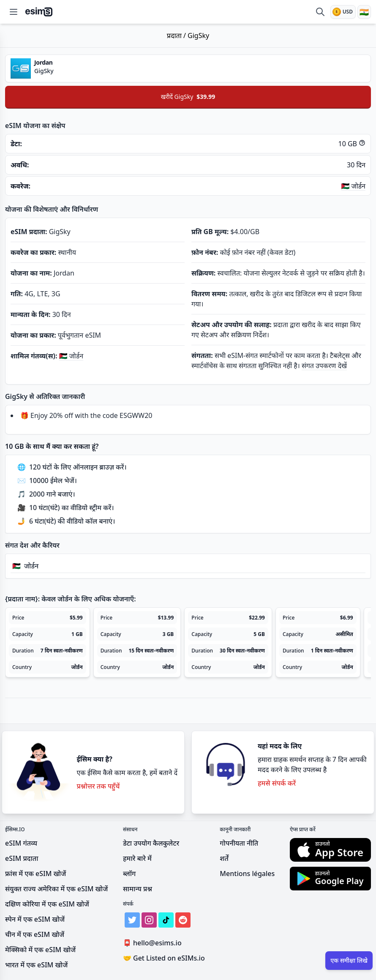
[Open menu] (14, 12)
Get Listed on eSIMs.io (164, 958)
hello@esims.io (154, 943)
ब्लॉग (129, 874)
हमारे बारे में (137, 858)
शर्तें (224, 858)
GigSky (198, 35)
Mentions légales (247, 874)
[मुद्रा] (343, 12)
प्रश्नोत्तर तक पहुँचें (98, 786)
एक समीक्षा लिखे (349, 960)
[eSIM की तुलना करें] (320, 12)
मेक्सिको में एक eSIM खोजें (40, 950)
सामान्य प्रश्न (138, 889)
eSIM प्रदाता (22, 858)
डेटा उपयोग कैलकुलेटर (151, 843)
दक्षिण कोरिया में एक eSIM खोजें (47, 904)
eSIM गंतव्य (21, 843)
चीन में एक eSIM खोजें (35, 934)
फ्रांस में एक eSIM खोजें (35, 874)
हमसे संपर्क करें (277, 783)
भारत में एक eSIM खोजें (36, 965)
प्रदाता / (177, 35)
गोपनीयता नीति (239, 843)
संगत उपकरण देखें (324, 366)
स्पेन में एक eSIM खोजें (35, 919)
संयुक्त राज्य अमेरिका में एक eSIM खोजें (56, 889)
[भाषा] (364, 12)
